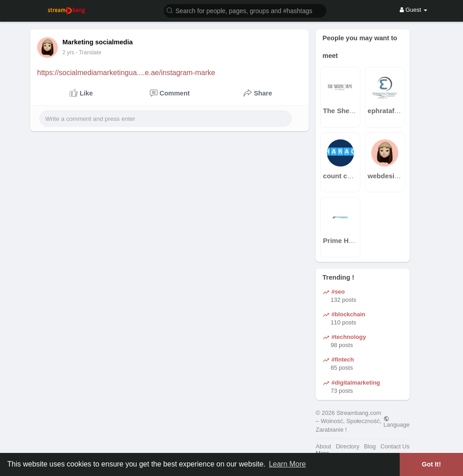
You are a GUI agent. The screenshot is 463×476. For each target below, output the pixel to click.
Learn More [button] (288, 464)
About (323, 446)
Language (397, 422)
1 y (66, 52)
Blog (370, 446)
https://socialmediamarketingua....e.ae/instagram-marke (126, 73)
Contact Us (395, 446)
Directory (348, 446)
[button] (245, 10)
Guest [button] (413, 10)
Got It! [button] (431, 464)
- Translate (84, 52)
